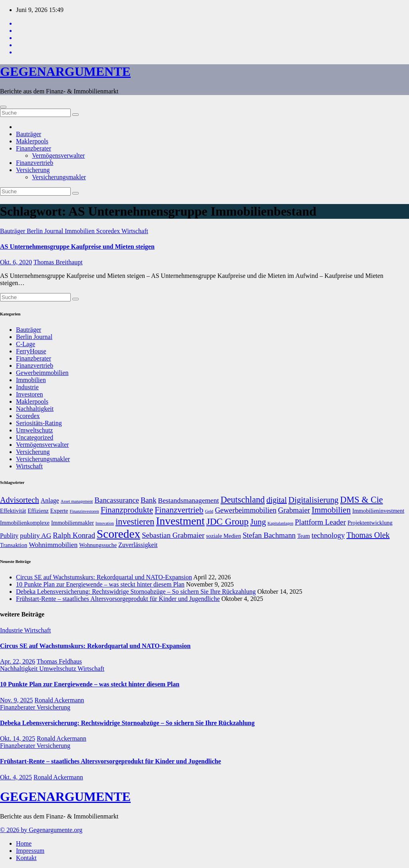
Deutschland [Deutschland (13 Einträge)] (243, 500)
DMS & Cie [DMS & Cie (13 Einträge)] (362, 500)
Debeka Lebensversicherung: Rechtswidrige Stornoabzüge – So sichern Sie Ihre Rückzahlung (136, 592)
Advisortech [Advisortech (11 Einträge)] (20, 500)
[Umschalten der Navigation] (3, 107)
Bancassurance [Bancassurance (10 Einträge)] (117, 500)
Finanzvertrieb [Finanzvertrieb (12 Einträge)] (179, 510)
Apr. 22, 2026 (18, 661)
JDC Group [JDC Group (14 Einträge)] (227, 521)
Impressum (30, 851)
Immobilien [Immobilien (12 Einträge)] (331, 510)
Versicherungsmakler (59, 177)
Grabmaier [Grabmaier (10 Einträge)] (294, 510)
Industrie (27, 387)
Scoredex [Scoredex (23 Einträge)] (118, 534)
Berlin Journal (46, 231)
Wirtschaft (135, 231)
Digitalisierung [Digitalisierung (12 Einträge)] (314, 500)
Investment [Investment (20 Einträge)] (180, 521)
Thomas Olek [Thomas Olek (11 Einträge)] (368, 535)
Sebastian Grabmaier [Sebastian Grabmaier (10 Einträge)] (173, 535)
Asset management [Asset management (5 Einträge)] (77, 501)
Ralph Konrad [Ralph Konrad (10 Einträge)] (74, 535)
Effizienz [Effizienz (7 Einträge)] (38, 511)
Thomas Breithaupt (58, 262)
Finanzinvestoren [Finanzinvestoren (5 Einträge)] (84, 511)
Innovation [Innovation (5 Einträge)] (105, 523)
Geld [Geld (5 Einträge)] (209, 511)
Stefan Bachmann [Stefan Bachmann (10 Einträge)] (269, 535)
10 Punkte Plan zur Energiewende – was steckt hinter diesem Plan (100, 584)
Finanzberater (34, 148)
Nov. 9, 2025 (17, 700)
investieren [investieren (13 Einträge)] (135, 522)
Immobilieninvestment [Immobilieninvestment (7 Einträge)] (378, 511)
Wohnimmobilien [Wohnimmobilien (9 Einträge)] (53, 545)
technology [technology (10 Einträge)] (328, 535)
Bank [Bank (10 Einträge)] (149, 500)
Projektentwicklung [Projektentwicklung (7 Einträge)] (370, 523)
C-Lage (26, 344)
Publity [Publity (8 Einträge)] (9, 536)
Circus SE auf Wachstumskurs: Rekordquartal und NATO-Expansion (104, 577)
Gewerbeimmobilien (42, 373)
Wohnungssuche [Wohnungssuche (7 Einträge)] (98, 545)
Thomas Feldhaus (59, 661)
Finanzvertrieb (35, 163)
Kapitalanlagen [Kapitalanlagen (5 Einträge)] (281, 523)
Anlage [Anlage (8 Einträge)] (50, 500)
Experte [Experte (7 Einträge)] (59, 511)
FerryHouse (31, 351)
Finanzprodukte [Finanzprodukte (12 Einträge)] (127, 510)
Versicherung (33, 170)
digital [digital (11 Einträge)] (277, 500)
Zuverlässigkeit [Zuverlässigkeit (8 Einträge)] (138, 545)
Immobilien (80, 231)
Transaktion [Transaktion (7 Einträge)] (14, 545)
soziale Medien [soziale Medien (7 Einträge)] (224, 536)
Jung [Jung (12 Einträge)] (258, 522)
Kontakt (26, 858)
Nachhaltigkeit (35, 409)
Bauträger (29, 134)
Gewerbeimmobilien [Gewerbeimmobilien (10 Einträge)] (246, 510)
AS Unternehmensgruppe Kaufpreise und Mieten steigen (77, 247)
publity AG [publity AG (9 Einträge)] (36, 535)
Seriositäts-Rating (39, 423)
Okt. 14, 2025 (18, 738)
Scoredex (109, 231)
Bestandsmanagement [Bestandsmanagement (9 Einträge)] (189, 500)
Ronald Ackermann (60, 700)
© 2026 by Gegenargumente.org (41, 830)
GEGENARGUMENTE (65, 71)
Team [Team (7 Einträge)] (304, 536)
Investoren (30, 394)
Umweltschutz (34, 430)
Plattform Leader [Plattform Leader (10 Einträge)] (320, 522)
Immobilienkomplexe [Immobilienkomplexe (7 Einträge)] (25, 523)
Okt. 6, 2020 (16, 262)
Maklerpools (32, 141)
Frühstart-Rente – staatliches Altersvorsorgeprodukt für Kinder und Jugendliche (118, 599)
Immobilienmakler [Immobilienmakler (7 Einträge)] (72, 523)
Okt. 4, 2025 (16, 777)
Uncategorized (35, 437)
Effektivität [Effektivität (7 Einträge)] (13, 511)
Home (24, 843)
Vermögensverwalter (58, 156)
